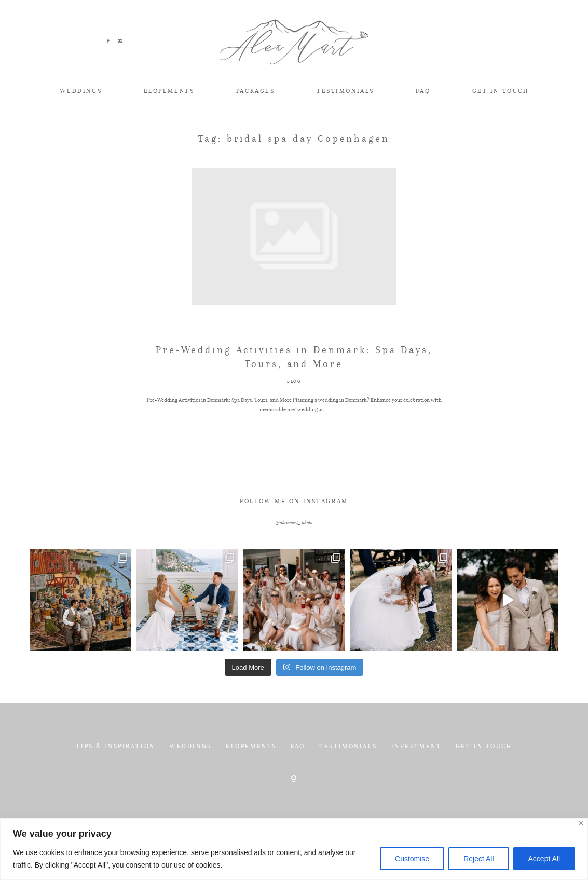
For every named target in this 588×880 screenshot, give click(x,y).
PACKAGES (256, 91)
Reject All (478, 859)
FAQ (423, 91)
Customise (412, 859)
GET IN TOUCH (501, 91)
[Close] (581, 823)
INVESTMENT (416, 778)
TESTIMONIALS (345, 91)
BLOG (294, 412)
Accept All (544, 859)
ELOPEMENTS (169, 91)
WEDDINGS (81, 91)
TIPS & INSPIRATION (115, 778)
